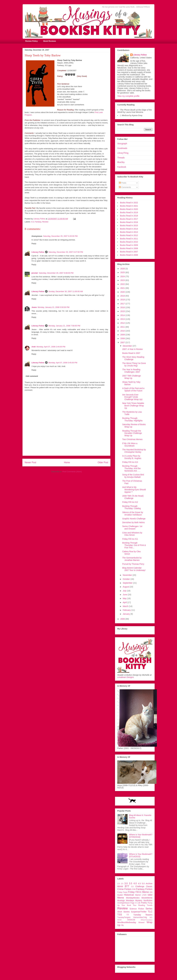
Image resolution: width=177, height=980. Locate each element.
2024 (123, 276)
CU (132, 887)
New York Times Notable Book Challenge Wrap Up (133, 406)
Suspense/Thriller (139, 912)
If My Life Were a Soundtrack (130, 445)
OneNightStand (123, 903)
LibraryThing (123, 153)
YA (122, 925)
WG (151, 917)
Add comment (32, 376)
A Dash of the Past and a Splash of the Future (133, 389)
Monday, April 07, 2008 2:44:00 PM (51, 347)
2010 (123, 331)
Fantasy (38, 222)
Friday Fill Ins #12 (130, 502)
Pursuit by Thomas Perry (133, 564)
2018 (123, 300)
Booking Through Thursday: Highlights (132, 419)
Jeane (34, 307)
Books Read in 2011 (129, 239)
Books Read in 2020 (129, 209)
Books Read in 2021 (129, 206)
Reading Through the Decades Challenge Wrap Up (132, 433)
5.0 (143, 884)
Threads (121, 158)
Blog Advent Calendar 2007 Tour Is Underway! (134, 569)
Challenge (140, 886)
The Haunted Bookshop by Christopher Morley (134, 451)
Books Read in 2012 (129, 235)
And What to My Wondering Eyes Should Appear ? (134, 490)
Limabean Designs (126, 677)
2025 (123, 272)
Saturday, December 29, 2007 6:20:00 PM (60, 236)
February (127, 610)
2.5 (122, 884)
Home (67, 462)
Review (45, 222)
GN (151, 892)
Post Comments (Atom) (72, 472)
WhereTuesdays (147, 920)
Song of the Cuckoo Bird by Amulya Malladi (133, 476)
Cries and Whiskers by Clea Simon (132, 534)
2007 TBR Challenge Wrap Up (132, 377)
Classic (149, 886)
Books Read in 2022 (129, 203)
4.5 (139, 884)
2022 (123, 284)
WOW (119, 920)
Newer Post (30, 462)
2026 (123, 269)
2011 (123, 327)
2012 (123, 323)
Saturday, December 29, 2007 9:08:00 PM (56, 273)
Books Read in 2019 (129, 212)
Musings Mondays (126, 900)
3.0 (126, 883)
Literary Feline (38, 252)
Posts (123, 183)
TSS (120, 915)
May (125, 598)
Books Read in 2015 (129, 226)
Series (149, 909)
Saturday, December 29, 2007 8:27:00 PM (66, 252)
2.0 (119, 884)
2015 (123, 311)
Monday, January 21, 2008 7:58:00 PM (64, 326)
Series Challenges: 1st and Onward (132, 527)
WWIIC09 (131, 920)
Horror (138, 895)
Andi (34, 347)
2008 (123, 338)
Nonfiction (148, 900)
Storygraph (122, 144)
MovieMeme (147, 898)
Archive (149, 884)
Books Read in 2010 (129, 242)
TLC (150, 912)
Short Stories (123, 912)
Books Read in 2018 (129, 216)
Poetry (144, 903)
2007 (123, 342)
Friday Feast (122, 892)
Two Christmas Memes (132, 439)
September (128, 583)
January (127, 614)
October (127, 579)
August (126, 587)
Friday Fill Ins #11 (130, 539)
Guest (120, 895)
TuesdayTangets (124, 917)
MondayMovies (133, 898)
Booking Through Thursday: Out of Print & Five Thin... (134, 545)
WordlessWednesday (127, 922)
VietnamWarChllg (140, 917)
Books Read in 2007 (129, 252)
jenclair (35, 273)
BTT (127, 886)
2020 (123, 292)
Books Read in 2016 (129, 222)
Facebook (122, 167)
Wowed (141, 923)
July (125, 591)
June (125, 595)
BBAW (120, 886)
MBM (150, 895)
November (128, 575)
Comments (125, 187)
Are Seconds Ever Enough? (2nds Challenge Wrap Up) (132, 397)
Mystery (139, 900)
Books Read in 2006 (129, 255)
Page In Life (135, 903)
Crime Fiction (124, 889)
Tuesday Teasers (143, 915)
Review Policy (32, 41)
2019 (123, 296)
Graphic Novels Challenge (134, 519)
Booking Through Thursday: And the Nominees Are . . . (131, 468)
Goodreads (122, 148)
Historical (129, 895)
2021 (123, 288)
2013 (123, 319)
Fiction (149, 889)
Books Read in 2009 (129, 245)
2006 (123, 619)
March (126, 606)
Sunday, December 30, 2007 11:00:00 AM (66, 291)
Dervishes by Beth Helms (133, 522)
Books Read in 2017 (129, 219)
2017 (123, 304)
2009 (123, 335)
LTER (144, 895)
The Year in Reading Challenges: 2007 (131, 371)
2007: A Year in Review (132, 349)
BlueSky (121, 162)
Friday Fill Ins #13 (130, 462)
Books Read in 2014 (129, 229)
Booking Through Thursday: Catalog (131, 507)
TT (128, 915)
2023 (123, 280)
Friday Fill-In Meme (139, 892)
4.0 (32, 222)
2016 (123, 307)
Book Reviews (50, 41)
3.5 (130, 883)
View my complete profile (128, 96)
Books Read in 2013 (129, 232)
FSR (134, 889)
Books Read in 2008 (129, 248)
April (125, 602)
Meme (121, 898)
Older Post (103, 462)
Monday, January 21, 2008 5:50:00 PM (54, 307)
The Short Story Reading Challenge (133, 358)
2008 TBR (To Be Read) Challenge (133, 497)
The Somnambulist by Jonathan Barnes (132, 559)
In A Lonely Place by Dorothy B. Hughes (132, 457)
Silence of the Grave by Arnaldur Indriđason (133, 514)
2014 (123, 315)
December (128, 346)
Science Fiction (137, 909)
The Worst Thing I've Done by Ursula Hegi (134, 364)
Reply (34, 244)
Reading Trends (145, 905)
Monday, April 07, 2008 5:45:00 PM (63, 363)
